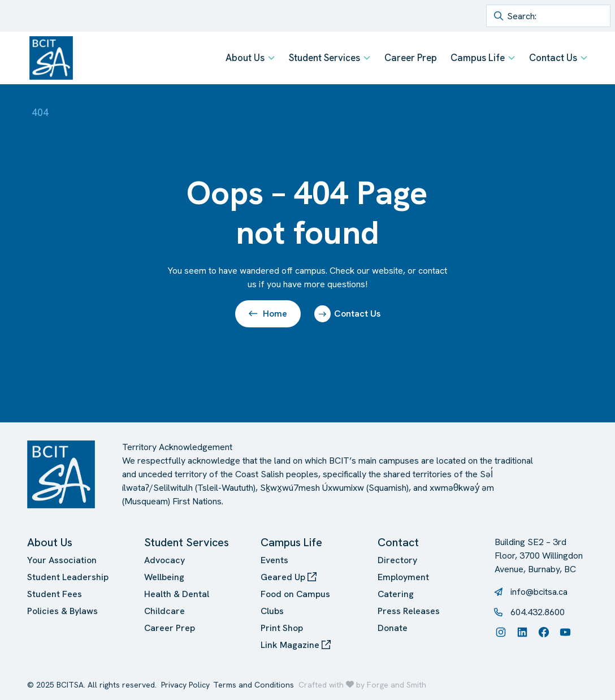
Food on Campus (295, 594)
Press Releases (409, 611)
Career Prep (411, 58)
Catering (396, 594)
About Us (245, 58)
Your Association (62, 560)
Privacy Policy (185, 685)
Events (274, 560)
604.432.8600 (538, 612)
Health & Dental (177, 594)
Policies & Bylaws (62, 611)
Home (268, 314)
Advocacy (164, 560)
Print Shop (282, 628)
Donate (393, 628)
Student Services (324, 58)
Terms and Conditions (254, 685)
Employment (403, 577)
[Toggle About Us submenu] (271, 58)
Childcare (164, 611)
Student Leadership (68, 577)
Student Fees (55, 594)
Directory (397, 560)
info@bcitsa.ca (539, 592)
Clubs (272, 611)
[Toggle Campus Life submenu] (512, 58)
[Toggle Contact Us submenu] (584, 58)
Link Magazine (296, 645)
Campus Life (478, 58)
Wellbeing (164, 577)
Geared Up (289, 577)
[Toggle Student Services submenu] (367, 58)
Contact (398, 542)
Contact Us (553, 58)
